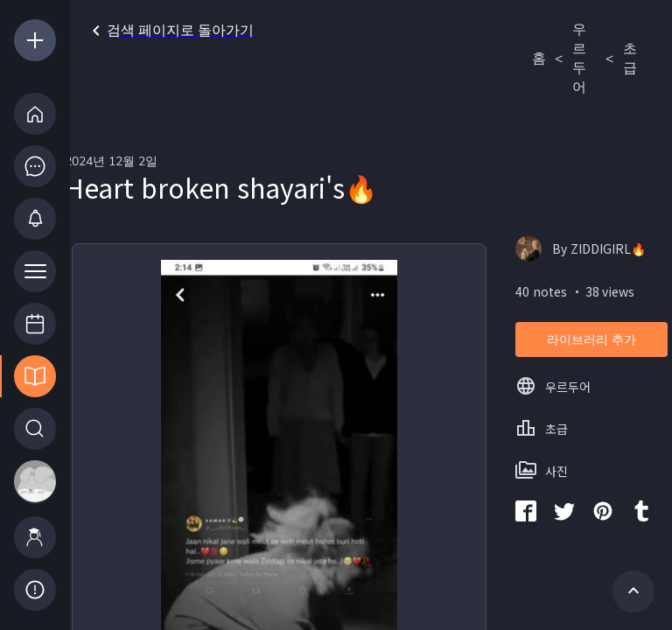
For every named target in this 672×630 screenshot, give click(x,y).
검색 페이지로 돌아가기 (170, 31)
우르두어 (579, 59)
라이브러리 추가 (591, 340)
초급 (630, 59)
